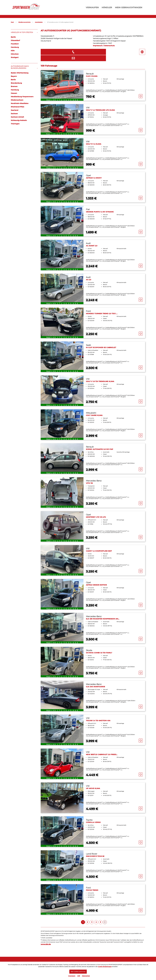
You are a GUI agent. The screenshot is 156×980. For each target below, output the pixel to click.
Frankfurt (15, 44)
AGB (79, 976)
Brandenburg (16, 83)
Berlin (13, 37)
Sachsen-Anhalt (17, 117)
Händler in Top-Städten (22, 32)
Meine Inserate (50, 959)
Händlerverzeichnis (24, 22)
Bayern (14, 76)
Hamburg (15, 47)
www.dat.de (46, 938)
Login (13, 961)
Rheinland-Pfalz (18, 107)
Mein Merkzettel (51, 961)
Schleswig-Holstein (19, 120)
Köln (13, 51)
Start (12, 22)
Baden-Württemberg (20, 73)
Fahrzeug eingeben (19, 959)
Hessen (14, 93)
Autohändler (39, 22)
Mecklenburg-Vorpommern (22, 97)
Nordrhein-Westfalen (20, 103)
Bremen (14, 86)
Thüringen (15, 124)
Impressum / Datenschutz (104, 46)
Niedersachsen (17, 100)
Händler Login (84, 961)
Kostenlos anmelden (86, 959)
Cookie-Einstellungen (105, 966)
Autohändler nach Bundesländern (20, 67)
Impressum (72, 976)
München (15, 54)
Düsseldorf (15, 40)
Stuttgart (15, 57)
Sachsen (14, 114)
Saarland (15, 110)
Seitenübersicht (118, 961)
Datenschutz (86, 976)
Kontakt (115, 959)
